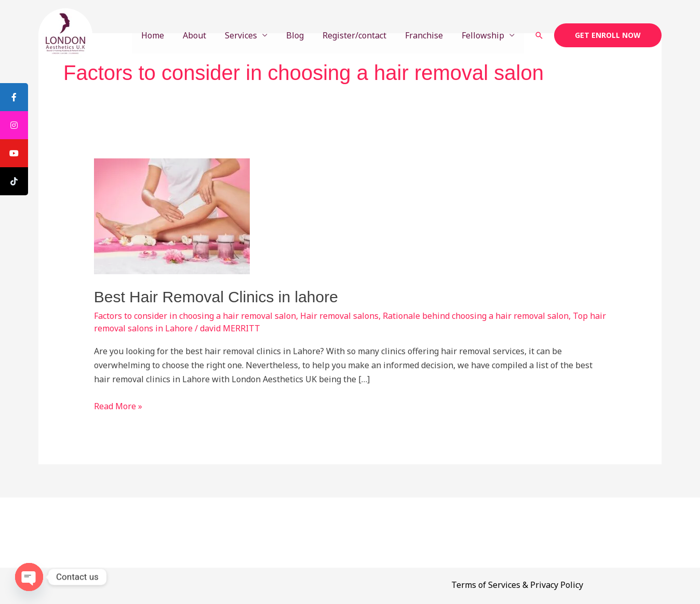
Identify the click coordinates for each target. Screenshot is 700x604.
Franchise (427, 35)
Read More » (118, 406)
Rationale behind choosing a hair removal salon (476, 316)
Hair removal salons (339, 316)
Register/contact (360, 35)
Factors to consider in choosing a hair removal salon (195, 316)
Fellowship (484, 35)
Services (250, 35)
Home (166, 35)
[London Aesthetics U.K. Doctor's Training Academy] (65, 34)
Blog (302, 35)
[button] (539, 35)
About (206, 35)
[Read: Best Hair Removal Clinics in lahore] (172, 216)
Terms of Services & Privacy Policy (517, 585)
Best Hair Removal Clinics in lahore (216, 297)
